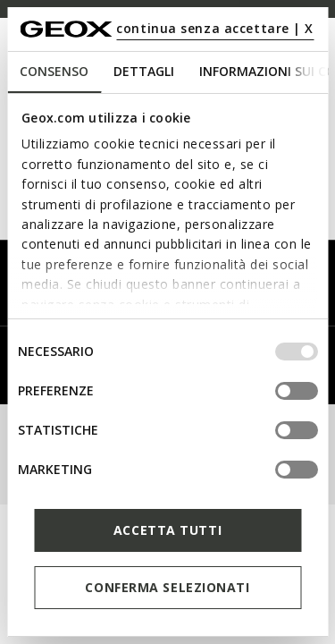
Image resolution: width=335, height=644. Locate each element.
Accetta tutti (167, 530)
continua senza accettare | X (215, 28)
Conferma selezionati (167, 587)
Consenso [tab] (54, 71)
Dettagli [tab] (144, 71)
